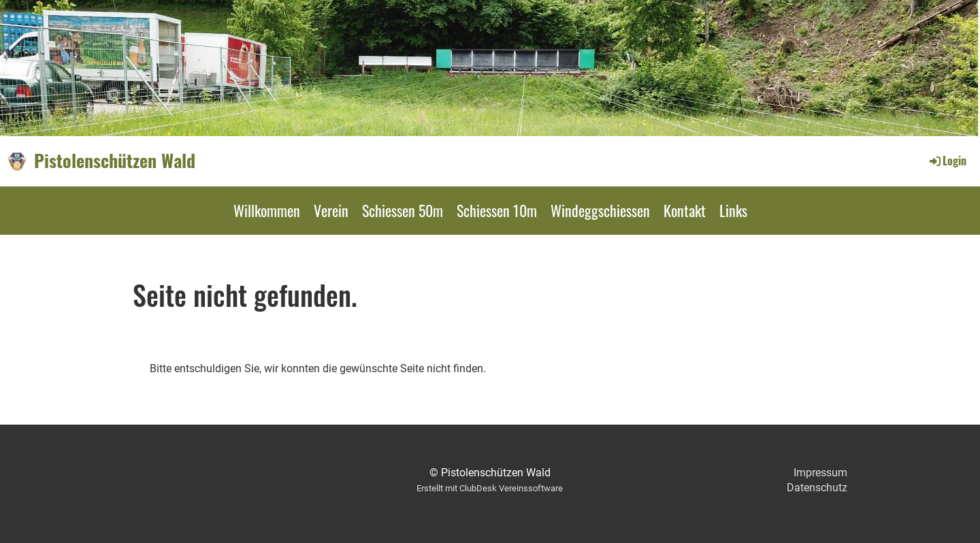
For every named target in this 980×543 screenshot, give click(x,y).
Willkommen (267, 210)
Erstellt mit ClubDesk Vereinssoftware (490, 488)
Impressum (820, 473)
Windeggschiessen (600, 210)
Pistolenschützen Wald (115, 161)
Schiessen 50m (403, 210)
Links (733, 210)
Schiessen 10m (497, 210)
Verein (331, 210)
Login (947, 161)
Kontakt (685, 210)
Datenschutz (817, 488)
